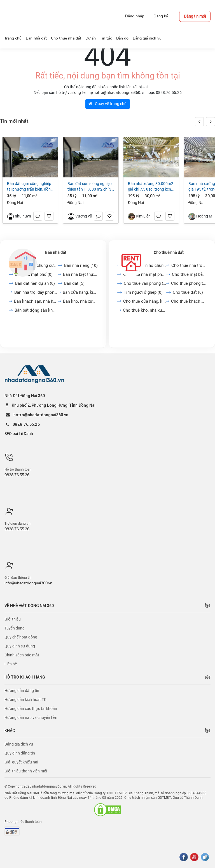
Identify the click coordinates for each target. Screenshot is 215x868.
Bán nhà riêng (81, 265)
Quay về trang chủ (107, 104)
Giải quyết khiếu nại (21, 762)
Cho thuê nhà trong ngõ (189, 265)
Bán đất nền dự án (35, 283)
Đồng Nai (15, 203)
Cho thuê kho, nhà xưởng (145, 310)
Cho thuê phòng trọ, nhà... (189, 283)
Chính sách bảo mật (22, 655)
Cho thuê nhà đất (169, 253)
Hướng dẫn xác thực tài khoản (31, 709)
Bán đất (74, 283)
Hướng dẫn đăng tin (22, 691)
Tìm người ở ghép (143, 292)
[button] (211, 122)
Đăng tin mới (195, 16)
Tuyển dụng (15, 628)
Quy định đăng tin (20, 753)
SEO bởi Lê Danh (19, 434)
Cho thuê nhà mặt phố (145, 274)
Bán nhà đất (56, 253)
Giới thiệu (13, 619)
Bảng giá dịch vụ (19, 744)
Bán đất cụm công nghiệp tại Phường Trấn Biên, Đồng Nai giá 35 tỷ (30, 187)
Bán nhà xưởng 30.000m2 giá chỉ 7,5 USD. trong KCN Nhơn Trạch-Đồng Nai (151, 187)
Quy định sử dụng (20, 646)
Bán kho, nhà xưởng (80, 301)
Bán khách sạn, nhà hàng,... (36, 301)
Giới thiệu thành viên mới (26, 771)
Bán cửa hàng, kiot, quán (80, 292)
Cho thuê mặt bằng (189, 274)
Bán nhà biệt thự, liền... (80, 274)
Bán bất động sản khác (36, 310)
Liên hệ (11, 664)
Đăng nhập (135, 16)
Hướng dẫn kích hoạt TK (25, 700)
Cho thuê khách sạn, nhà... (189, 301)
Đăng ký (161, 16)
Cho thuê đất (188, 292)
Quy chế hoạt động (21, 637)
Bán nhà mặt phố (34, 274)
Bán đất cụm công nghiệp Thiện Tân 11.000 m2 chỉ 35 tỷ (91, 187)
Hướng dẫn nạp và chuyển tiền (31, 717)
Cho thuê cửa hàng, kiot (145, 301)
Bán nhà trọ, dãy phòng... (36, 292)
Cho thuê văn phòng (145, 283)
